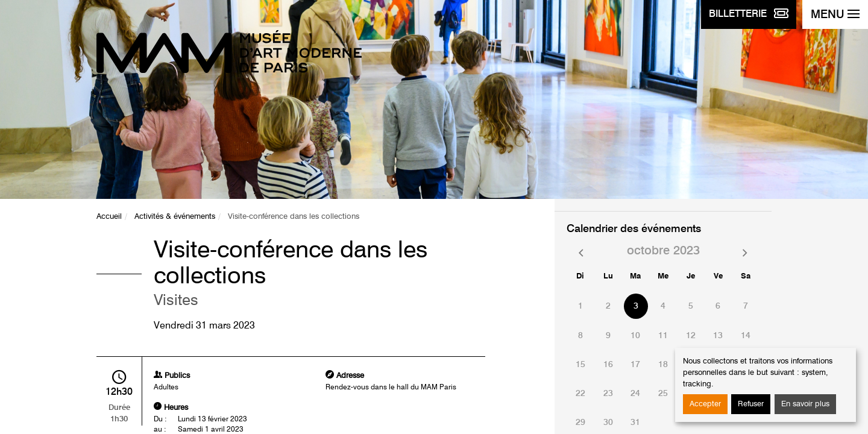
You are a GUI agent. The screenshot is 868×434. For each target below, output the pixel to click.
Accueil (109, 217)
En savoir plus (805, 404)
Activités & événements (175, 217)
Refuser (751, 404)
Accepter (705, 404)
